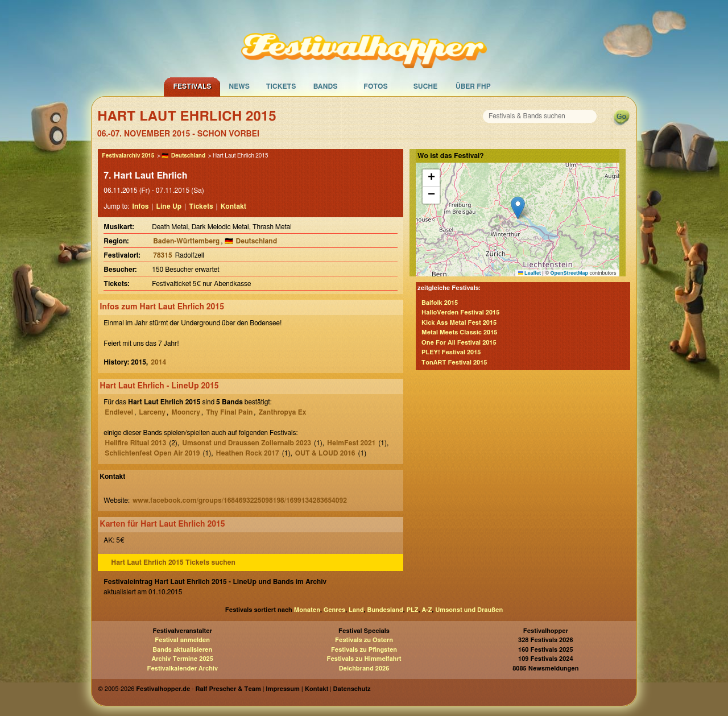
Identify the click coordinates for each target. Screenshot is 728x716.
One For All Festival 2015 (459, 343)
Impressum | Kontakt (297, 689)
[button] (518, 208)
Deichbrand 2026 (364, 669)
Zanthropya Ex (283, 412)
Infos (140, 206)
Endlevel (119, 412)
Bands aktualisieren (182, 650)
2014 (158, 362)
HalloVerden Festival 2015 (460, 313)
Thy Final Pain (229, 412)
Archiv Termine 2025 (183, 659)
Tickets (281, 86)
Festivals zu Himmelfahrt (364, 659)
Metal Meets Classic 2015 (459, 332)
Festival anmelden (182, 640)
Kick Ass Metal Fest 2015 (459, 323)
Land (356, 610)
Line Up (169, 206)
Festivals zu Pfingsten (364, 650)
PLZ (413, 610)
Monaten (307, 610)
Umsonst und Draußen (469, 610)
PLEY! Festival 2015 (451, 352)
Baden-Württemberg (186, 241)
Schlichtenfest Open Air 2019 (152, 453)
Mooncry (186, 412)
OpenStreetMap (570, 273)
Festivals (192, 86)
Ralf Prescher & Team (228, 689)
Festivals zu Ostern (364, 640)
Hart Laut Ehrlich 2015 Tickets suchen (173, 562)
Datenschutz (352, 689)
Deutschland (188, 156)
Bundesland (385, 610)
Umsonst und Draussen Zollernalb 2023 (247, 443)
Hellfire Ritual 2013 (135, 443)
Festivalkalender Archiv (182, 669)
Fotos (375, 86)
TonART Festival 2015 (454, 363)
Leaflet (530, 273)
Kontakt (233, 206)
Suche (426, 86)
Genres (334, 610)
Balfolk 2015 (440, 303)
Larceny (152, 412)
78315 (162, 255)
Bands (326, 86)
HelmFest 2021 (351, 443)
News (239, 86)
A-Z (427, 610)
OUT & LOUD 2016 (325, 453)
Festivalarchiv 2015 (128, 156)
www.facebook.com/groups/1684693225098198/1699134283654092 (240, 500)
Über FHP (473, 86)
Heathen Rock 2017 (248, 453)
